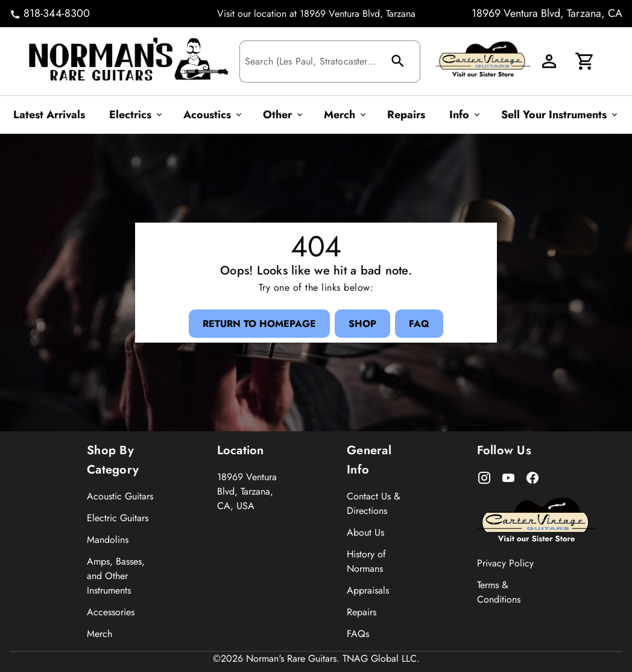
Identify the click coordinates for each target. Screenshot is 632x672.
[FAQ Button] (422, 324)
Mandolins (108, 540)
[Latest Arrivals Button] (49, 115)
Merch (100, 634)
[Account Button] (549, 62)
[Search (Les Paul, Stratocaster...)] (311, 62)
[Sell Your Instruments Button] (558, 115)
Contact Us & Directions (374, 503)
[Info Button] (463, 115)
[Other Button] (281, 115)
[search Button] (399, 62)
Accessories (111, 612)
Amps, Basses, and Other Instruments (116, 576)
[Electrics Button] (134, 115)
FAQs (358, 634)
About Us (365, 532)
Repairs (362, 612)
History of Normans (366, 561)
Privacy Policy (505, 563)
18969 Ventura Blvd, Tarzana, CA (547, 13)
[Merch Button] (343, 115)
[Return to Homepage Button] (257, 324)
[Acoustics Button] (211, 115)
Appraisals (368, 590)
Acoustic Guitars (120, 496)
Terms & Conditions (499, 592)
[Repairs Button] (406, 115)
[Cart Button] (585, 62)
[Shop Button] (362, 324)
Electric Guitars (118, 518)
